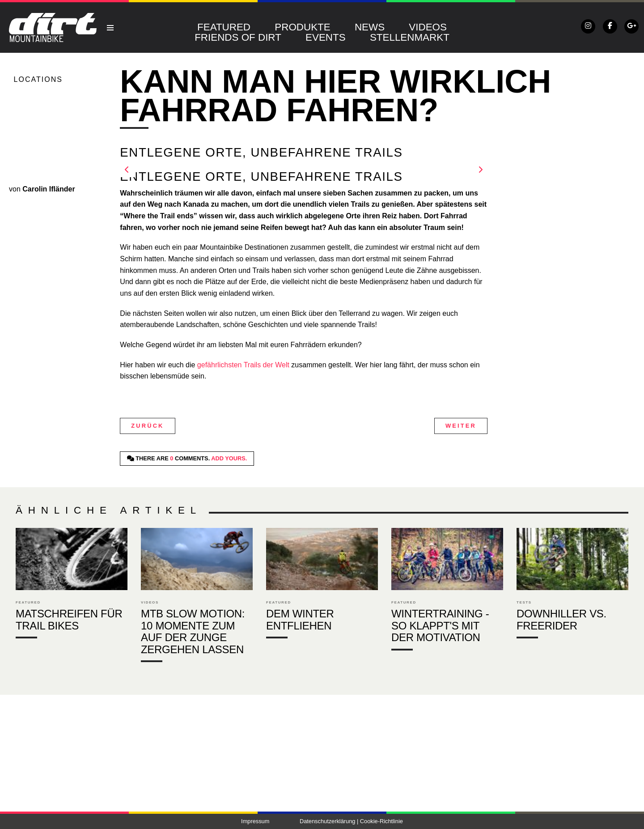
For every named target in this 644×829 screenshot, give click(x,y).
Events (326, 37)
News (370, 27)
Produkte (302, 27)
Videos (428, 27)
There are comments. (187, 458)
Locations (38, 79)
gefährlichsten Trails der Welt (242, 365)
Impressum (255, 821)
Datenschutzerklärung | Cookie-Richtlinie (351, 821)
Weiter (461, 426)
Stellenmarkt (410, 37)
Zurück (147, 426)
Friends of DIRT (238, 37)
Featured (224, 27)
